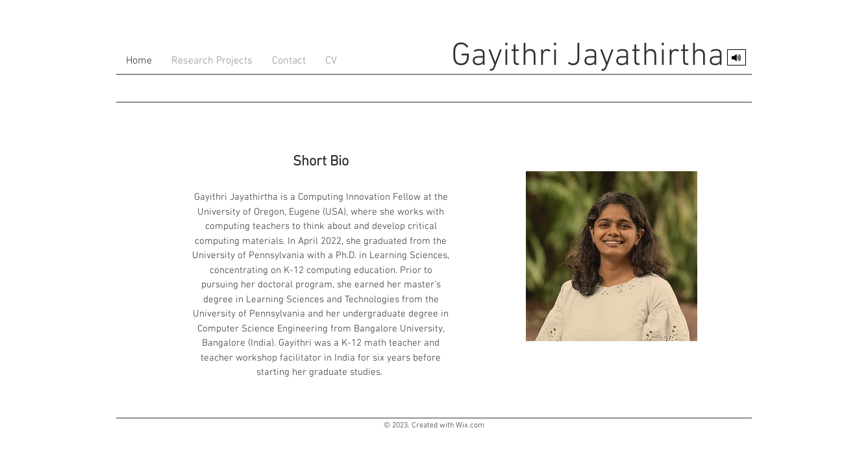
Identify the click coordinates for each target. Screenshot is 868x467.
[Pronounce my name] (737, 57)
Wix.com (470, 425)
